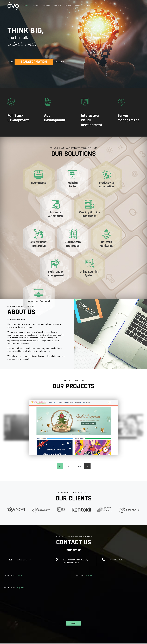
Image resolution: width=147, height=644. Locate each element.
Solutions (52, 6)
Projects (78, 6)
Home (27, 6)
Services (39, 6)
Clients (90, 6)
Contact (102, 6)
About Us (65, 6)
